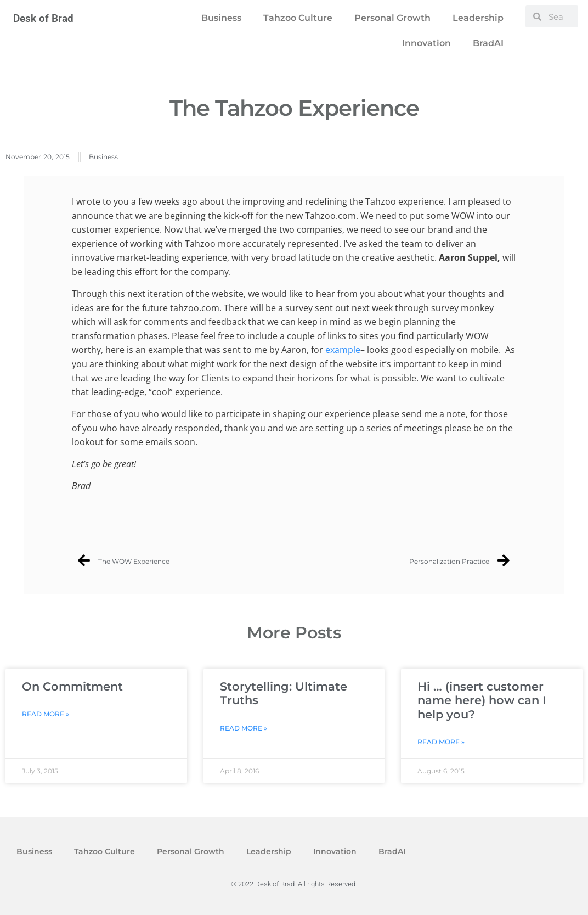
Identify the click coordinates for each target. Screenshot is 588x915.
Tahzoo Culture (298, 18)
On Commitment (72, 686)
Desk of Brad (43, 18)
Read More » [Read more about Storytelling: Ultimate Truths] (244, 728)
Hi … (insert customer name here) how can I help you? (482, 700)
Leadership (478, 18)
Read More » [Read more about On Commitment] (46, 714)
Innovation (426, 43)
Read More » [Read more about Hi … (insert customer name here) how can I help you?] (441, 742)
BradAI (488, 43)
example (343, 350)
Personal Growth (392, 18)
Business (221, 18)
